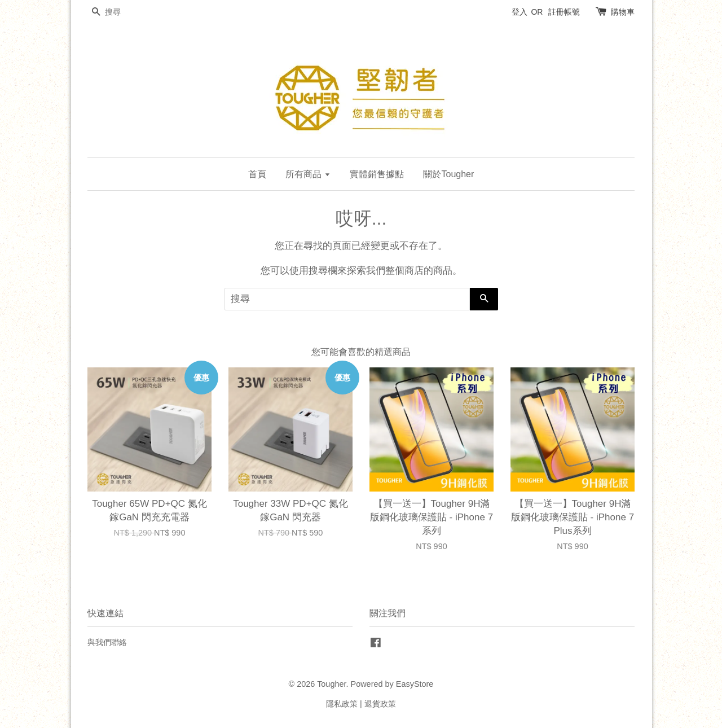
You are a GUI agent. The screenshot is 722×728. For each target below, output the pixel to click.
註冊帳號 (564, 12)
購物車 (623, 12)
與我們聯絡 (107, 642)
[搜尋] (121, 12)
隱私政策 (342, 704)
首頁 (257, 174)
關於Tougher (448, 174)
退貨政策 (380, 704)
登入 (520, 12)
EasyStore (415, 684)
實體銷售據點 (377, 174)
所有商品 (308, 174)
